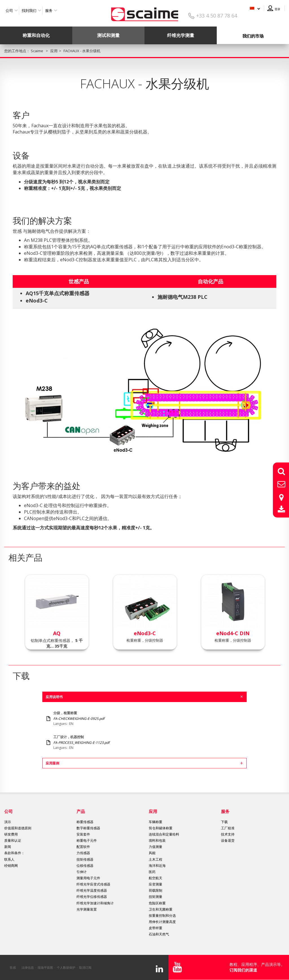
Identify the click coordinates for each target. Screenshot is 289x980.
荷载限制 (156, 890)
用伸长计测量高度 (162, 922)
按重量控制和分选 (162, 916)
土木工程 (156, 859)
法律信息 (28, 967)
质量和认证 (13, 840)
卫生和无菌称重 (161, 909)
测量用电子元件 (88, 878)
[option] (57, 612)
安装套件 (83, 834)
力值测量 (156, 847)
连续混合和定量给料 (164, 834)
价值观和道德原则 (18, 828)
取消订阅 (85, 967)
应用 (153, 811)
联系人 (9, 859)
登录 (277, 9)
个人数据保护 (66, 967)
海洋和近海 (157, 866)
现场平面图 (45, 967)
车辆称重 (156, 822)
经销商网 (11, 866)
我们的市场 (253, 36)
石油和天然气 (159, 934)
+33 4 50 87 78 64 (217, 16)
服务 (49, 10)
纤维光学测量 (181, 35)
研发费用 (11, 834)
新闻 (8, 847)
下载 (224, 822)
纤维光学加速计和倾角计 (95, 903)
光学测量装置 (87, 909)
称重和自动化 (36, 35)
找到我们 (29, 10)
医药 (152, 872)
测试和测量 (108, 35)
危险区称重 (157, 903)
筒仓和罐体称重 (161, 828)
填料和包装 (157, 840)
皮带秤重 (156, 928)
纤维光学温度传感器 (92, 890)
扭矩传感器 (85, 859)
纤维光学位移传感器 (92, 897)
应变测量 (156, 884)
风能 (152, 853)
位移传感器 (85, 866)
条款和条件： (14, 853)
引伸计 (82, 872)
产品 (81, 811)
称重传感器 (85, 822)
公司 (9, 10)
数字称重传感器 (88, 828)
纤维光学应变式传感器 (93, 884)
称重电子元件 (87, 840)
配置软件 (83, 847)
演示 (8, 822)
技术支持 (228, 834)
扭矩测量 (156, 897)
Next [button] (281, 609)
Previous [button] (8, 609)
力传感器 (83, 853)
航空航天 (156, 878)
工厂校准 (228, 828)
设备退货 (228, 840)
